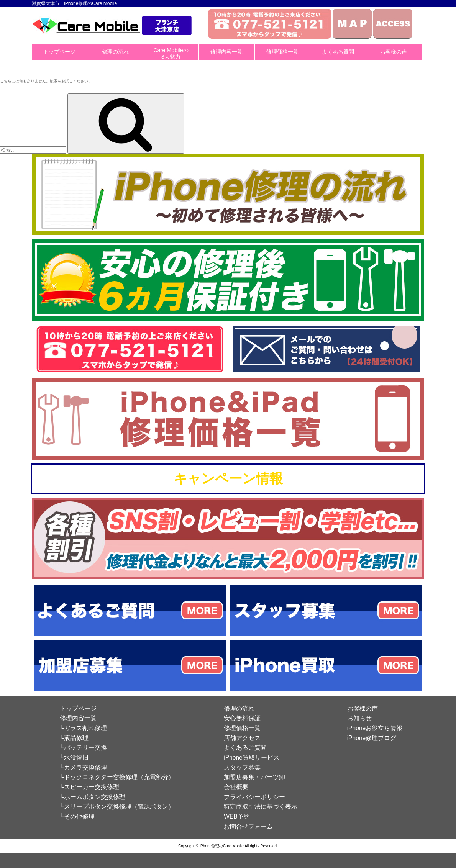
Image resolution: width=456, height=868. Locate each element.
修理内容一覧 (226, 52)
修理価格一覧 (282, 52)
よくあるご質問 (245, 748)
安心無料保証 (242, 718)
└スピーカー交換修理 (89, 787)
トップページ (59, 52)
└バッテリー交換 (83, 748)
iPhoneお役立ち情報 (375, 728)
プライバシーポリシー (254, 797)
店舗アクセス (242, 738)
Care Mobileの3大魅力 (171, 53)
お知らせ (359, 718)
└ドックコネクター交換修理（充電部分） (117, 777)
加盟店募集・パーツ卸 (254, 777)
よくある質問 (338, 52)
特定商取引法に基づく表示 (261, 807)
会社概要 (236, 787)
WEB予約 (237, 816)
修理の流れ (115, 52)
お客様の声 (394, 52)
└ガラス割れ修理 (83, 728)
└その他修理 (77, 816)
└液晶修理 (74, 738)
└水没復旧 (74, 757)
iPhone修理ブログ (372, 738)
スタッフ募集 (242, 767)
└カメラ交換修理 (83, 767)
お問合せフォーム (248, 826)
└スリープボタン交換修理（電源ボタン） (117, 807)
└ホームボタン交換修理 (93, 797)
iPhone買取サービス (252, 757)
